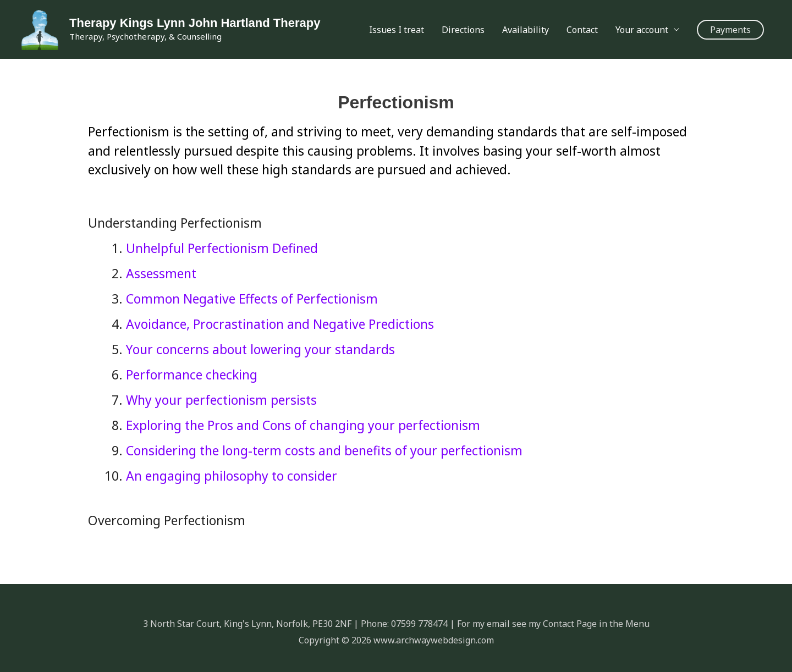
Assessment (161, 273)
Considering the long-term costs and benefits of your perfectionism (324, 450)
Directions (463, 30)
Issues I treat (397, 30)
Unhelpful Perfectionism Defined (222, 248)
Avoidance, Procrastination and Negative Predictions (280, 324)
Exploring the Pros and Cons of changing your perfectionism (303, 425)
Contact (582, 30)
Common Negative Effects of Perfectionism (252, 299)
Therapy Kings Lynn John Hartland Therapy (195, 23)
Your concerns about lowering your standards (260, 349)
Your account (642, 30)
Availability (526, 30)
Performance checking (192, 374)
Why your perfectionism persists (221, 400)
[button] (730, 30)
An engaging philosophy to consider (232, 476)
